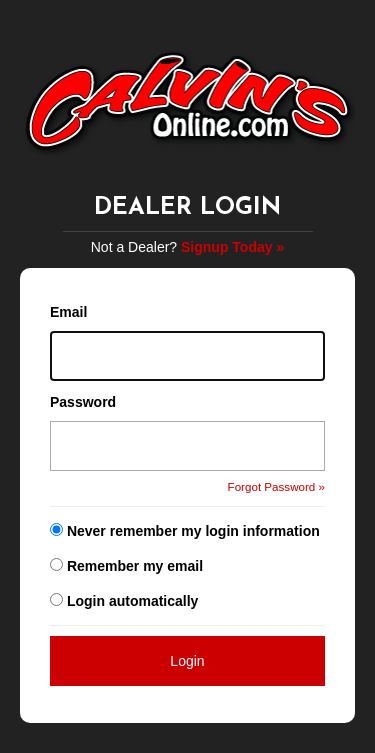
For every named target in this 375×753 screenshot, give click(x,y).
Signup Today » (232, 247)
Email (68, 312)
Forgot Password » (276, 486)
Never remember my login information (193, 531)
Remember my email (135, 566)
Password (83, 402)
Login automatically (134, 601)
